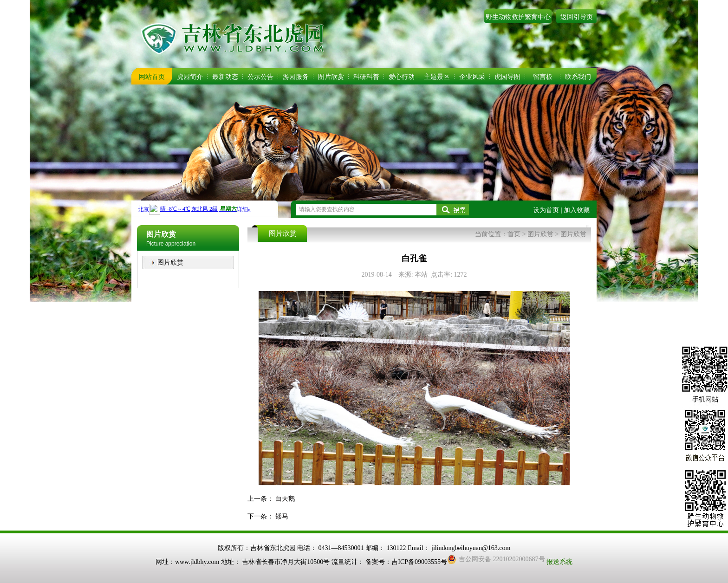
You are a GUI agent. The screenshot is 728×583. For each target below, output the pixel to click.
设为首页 (546, 210)
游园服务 (296, 77)
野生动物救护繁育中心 (518, 17)
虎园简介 (190, 77)
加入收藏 (577, 210)
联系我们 (578, 77)
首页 (514, 234)
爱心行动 (402, 77)
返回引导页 (577, 17)
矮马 (282, 516)
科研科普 (366, 77)
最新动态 (225, 77)
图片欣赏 (331, 77)
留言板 (543, 77)
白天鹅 (285, 499)
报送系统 (559, 562)
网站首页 (152, 77)
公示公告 (260, 77)
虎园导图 (507, 77)
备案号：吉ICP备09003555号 (406, 562)
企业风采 (472, 77)
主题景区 (437, 77)
